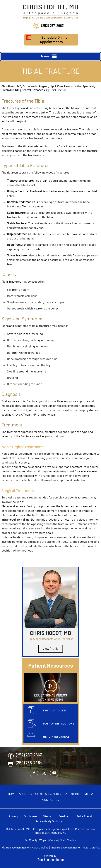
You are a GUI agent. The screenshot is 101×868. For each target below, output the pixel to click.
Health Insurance (48, 737)
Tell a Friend (84, 816)
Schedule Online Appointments (47, 40)
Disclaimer (30, 816)
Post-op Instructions (51, 724)
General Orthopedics (34, 90)
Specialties (53, 794)
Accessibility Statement (50, 821)
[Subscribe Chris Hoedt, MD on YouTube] (54, 773)
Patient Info (73, 794)
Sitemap (48, 816)
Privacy (13, 816)
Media (89, 794)
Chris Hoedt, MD (50, 633)
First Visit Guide (46, 711)
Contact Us (51, 800)
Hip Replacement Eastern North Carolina (25, 848)
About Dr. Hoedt (31, 794)
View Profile (51, 649)
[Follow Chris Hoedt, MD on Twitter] (44, 773)
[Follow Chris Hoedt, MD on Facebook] (34, 773)
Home (12, 794)
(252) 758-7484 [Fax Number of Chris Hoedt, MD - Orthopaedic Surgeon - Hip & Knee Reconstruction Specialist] (29, 763)
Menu (50, 57)
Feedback (65, 816)
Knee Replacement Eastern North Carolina (75, 848)
